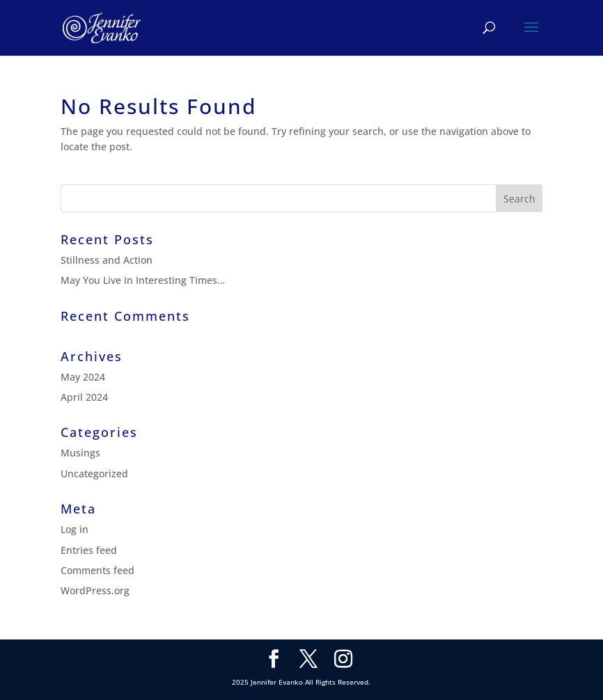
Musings (80, 453)
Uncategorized (94, 474)
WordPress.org (95, 590)
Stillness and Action (107, 260)
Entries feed (89, 550)
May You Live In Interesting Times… (143, 280)
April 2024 (84, 397)
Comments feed (97, 570)
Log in (75, 529)
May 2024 (83, 377)
